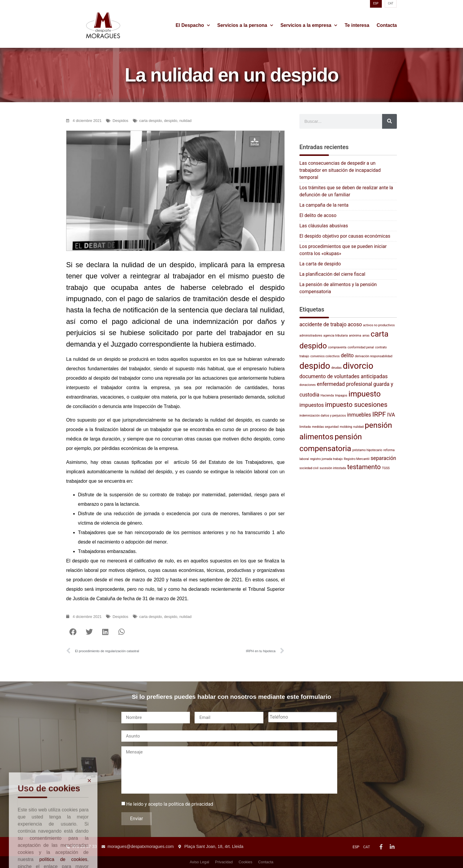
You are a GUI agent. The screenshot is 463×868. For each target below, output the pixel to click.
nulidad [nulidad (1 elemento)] (359, 427)
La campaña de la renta (324, 205)
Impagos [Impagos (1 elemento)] (341, 395)
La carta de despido (320, 264)
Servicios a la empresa (309, 25)
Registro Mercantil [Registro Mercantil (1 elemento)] (357, 459)
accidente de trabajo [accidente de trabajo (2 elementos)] (323, 324)
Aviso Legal (199, 862)
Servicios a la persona (245, 25)
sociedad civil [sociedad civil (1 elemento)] (309, 468)
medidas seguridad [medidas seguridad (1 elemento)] (325, 427)
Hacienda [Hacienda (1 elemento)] (327, 395)
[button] (73, 632)
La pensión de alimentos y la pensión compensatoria (338, 288)
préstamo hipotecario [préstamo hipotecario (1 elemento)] (367, 450)
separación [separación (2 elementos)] (383, 458)
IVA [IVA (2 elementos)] (391, 415)
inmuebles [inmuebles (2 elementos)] (359, 415)
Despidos (120, 121)
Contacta (387, 25)
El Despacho (193, 25)
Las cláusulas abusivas (324, 226)
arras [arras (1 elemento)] (366, 336)
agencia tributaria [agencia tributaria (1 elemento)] (336, 336)
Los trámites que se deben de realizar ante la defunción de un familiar (346, 191)
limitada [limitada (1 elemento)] (305, 427)
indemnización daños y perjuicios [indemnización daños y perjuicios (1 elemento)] (323, 416)
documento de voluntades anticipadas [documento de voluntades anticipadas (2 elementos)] (344, 376)
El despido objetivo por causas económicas (345, 236)
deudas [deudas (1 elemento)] (336, 368)
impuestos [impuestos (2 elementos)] (312, 405)
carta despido (151, 121)
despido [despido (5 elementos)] (315, 366)
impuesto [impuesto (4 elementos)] (365, 394)
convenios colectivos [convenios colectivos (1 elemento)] (325, 356)
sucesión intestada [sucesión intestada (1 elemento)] (333, 468)
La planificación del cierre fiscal (332, 274)
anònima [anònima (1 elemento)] (355, 336)
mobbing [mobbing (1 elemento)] (346, 427)
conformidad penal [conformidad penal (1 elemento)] (361, 347)
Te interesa (357, 25)
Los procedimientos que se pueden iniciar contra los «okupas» (343, 250)
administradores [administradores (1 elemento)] (311, 336)
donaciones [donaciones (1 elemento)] (308, 385)
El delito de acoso (318, 215)
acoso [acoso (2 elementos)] (355, 324)
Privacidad (224, 862)
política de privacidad (191, 804)
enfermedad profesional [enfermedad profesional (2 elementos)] (344, 384)
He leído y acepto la (169, 804)
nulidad (185, 121)
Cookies (245, 862)
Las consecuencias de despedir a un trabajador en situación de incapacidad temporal (340, 170)
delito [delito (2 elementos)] (347, 355)
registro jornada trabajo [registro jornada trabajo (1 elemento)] (326, 459)
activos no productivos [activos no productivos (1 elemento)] (379, 325)
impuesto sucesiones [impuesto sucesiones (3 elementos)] (356, 404)
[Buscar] (389, 121)
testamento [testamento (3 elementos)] (364, 467)
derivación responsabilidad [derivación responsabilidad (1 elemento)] (374, 356)
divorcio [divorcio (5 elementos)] (358, 366)
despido (171, 121)
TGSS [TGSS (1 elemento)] (386, 468)
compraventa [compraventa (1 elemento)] (337, 347)
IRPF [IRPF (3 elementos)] (379, 414)
